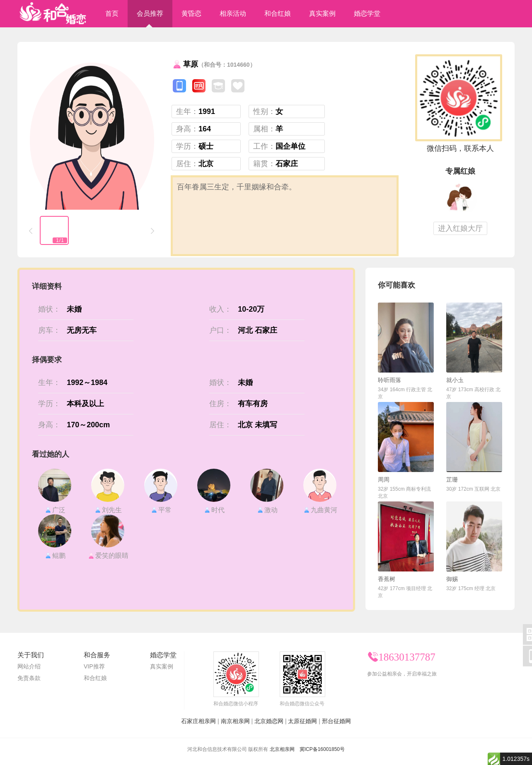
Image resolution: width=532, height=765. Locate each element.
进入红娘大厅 (460, 228)
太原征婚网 (302, 721)
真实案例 (322, 13)
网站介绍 (29, 666)
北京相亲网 (282, 749)
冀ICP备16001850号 (322, 749)
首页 (112, 13)
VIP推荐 (94, 666)
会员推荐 (150, 13)
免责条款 (29, 678)
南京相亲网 (235, 721)
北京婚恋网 (269, 721)
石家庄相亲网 (198, 721)
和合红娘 (278, 13)
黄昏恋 (191, 13)
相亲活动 (233, 13)
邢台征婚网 (336, 721)
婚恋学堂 (367, 13)
